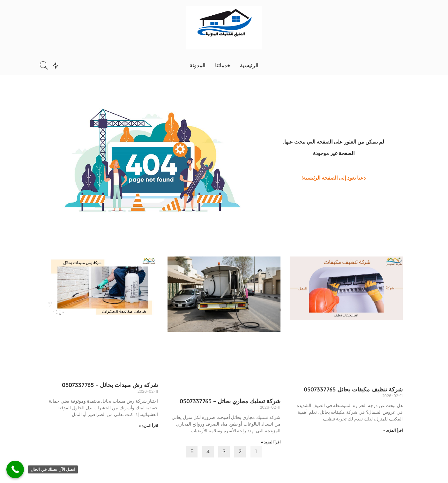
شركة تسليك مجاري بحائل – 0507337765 (230, 401)
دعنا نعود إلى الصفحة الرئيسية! (334, 178)
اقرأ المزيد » (393, 430)
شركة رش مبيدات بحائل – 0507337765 (110, 385)
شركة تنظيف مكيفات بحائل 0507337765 (353, 389)
